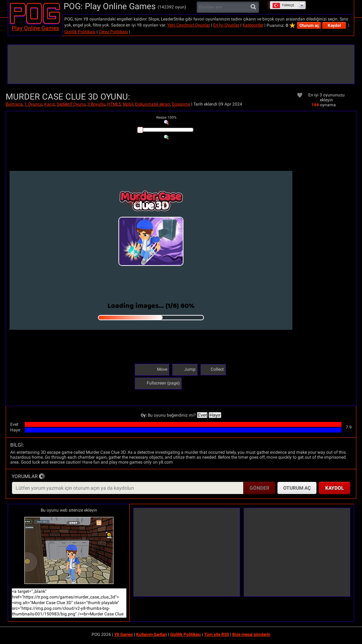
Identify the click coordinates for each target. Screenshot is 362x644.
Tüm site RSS (217, 634)
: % (166, 117)
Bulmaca (14, 104)
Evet (202, 415)
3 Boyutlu (96, 104)
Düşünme (181, 104)
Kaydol (334, 25)
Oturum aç (309, 25)
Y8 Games (124, 634)
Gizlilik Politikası (80, 32)
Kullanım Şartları (151, 634)
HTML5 (114, 104)
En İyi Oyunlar (226, 25)
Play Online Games (35, 28)
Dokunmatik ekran (153, 104)
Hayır (215, 415)
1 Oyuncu (33, 104)
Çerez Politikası (113, 32)
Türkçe (283, 5)
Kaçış (49, 104)
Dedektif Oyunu (71, 104)
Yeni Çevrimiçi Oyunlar (189, 25)
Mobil (128, 104)
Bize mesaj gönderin (251, 634)
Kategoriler (253, 25)
